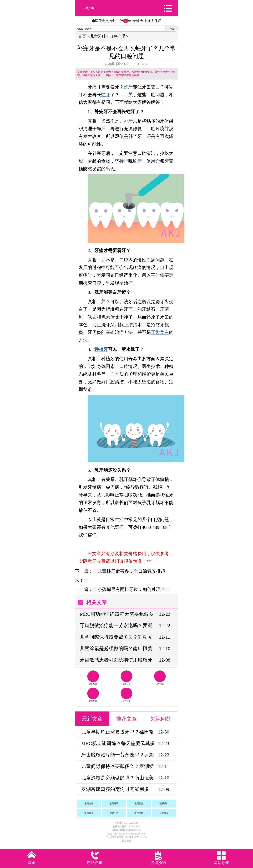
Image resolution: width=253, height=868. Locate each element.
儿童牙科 (98, 36)
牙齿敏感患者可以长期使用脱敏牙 (116, 660)
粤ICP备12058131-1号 (136, 837)
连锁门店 (114, 813)
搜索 (172, 29)
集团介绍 (89, 804)
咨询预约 (158, 863)
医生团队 (160, 678)
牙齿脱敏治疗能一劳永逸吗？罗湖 (116, 625)
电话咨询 (95, 863)
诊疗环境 (126, 695)
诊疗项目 (93, 678)
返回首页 (89, 813)
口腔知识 (93, 695)
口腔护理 (88, 8)
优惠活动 (126, 678)
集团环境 (114, 804)
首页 (82, 36)
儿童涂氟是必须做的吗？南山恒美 (116, 648)
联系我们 (164, 804)
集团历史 (139, 804)
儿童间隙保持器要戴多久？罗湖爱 (116, 637)
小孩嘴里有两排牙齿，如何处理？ (131, 589)
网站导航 (126, 841)
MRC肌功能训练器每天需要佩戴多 (117, 614)
